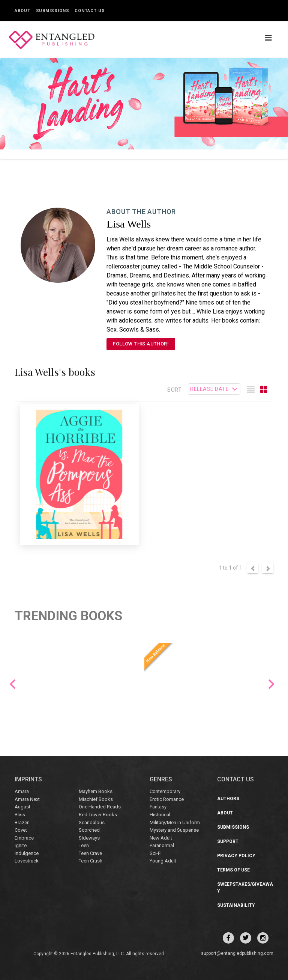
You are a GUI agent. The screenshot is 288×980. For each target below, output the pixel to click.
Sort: (175, 390)
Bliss (20, 815)
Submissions (53, 11)
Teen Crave (90, 853)
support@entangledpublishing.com (237, 953)
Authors (228, 799)
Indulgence (27, 853)
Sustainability (236, 905)
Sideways (89, 838)
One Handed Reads (100, 807)
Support (228, 841)
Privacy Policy (236, 856)
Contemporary (165, 791)
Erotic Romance (167, 799)
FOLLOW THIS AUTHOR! (141, 344)
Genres (161, 779)
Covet (21, 830)
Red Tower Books (98, 815)
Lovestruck (27, 861)
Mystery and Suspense (174, 830)
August (22, 807)
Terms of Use (233, 870)
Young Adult (163, 861)
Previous (13, 684)
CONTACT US (235, 779)
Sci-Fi (156, 853)
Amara (22, 791)
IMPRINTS (28, 779)
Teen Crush (91, 861)
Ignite (21, 845)
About (22, 11)
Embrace (24, 838)
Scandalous (92, 822)
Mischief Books (96, 799)
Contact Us (90, 11)
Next (271, 684)
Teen (84, 845)
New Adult (161, 838)
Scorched (89, 830)
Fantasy (158, 807)
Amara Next (27, 799)
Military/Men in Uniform (175, 822)
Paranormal (162, 845)
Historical (160, 815)
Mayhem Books (96, 791)
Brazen (22, 822)
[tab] (251, 390)
